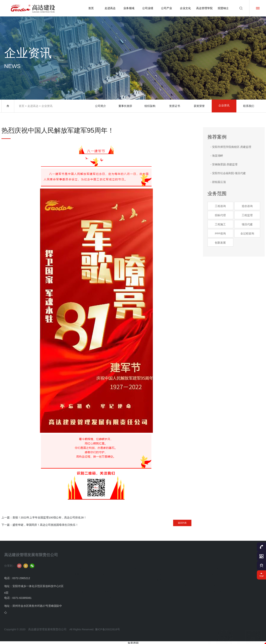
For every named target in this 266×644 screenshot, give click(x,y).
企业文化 (185, 8)
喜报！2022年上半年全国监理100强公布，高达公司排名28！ (49, 517)
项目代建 (247, 224)
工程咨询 (220, 206)
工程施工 (220, 224)
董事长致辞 (125, 106)
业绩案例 (134, 567)
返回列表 (177, 521)
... (103, 602)
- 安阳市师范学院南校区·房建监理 (231, 147)
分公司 (160, 567)
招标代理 (220, 215)
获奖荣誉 (199, 106)
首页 (89, 8)
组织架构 (150, 106)
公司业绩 (147, 8)
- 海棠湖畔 (217, 156)
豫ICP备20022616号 (108, 638)
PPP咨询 (220, 233)
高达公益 (189, 584)
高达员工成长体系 (221, 573)
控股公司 (161, 573)
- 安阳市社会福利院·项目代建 (228, 173)
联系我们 (249, 106)
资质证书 (175, 106)
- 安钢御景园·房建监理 (224, 164)
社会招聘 (244, 573)
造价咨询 (247, 206)
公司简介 (101, 106)
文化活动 (189, 573)
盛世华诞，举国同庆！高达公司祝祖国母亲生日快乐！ (45, 525)
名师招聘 (216, 590)
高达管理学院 (204, 8)
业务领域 (128, 8)
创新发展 (220, 243)
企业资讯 (47, 106)
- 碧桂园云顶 (218, 182)
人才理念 (244, 567)
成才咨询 (216, 596)
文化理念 (189, 567)
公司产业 (166, 8)
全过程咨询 (247, 233)
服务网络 (161, 578)
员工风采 (189, 578)
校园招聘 (244, 578)
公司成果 (134, 573)
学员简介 (216, 567)
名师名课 (216, 584)
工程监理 (247, 215)
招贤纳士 (223, 8)
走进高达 (108, 8)
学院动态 (216, 578)
